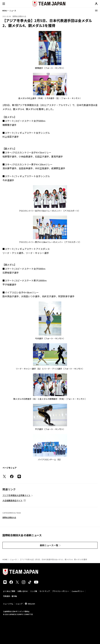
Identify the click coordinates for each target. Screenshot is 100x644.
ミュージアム (8, 604)
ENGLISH (31, 604)
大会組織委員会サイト (13, 500)
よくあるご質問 (9, 591)
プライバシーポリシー (61, 591)
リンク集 (34, 591)
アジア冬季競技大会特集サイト (16, 495)
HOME (5, 559)
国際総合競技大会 (9, 517)
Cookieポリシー (78, 591)
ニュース (13, 559)
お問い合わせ (23, 591)
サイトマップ (45, 591)
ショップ (19, 604)
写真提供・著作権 (10, 596)
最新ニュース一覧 (49, 545)
